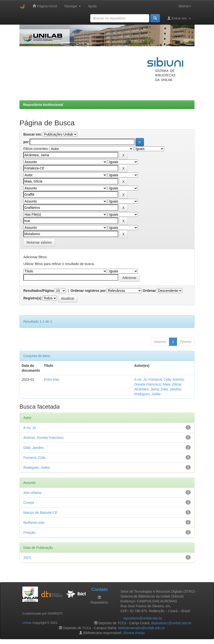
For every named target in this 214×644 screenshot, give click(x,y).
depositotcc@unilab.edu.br (171, 623)
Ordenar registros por (88, 291)
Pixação (29, 533)
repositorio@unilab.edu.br (143, 618)
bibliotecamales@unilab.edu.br (142, 628)
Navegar (73, 6)
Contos (29, 503)
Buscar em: (33, 134)
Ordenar (149, 291)
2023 (27, 558)
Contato (99, 589)
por (26, 142)
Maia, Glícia (172, 384)
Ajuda (92, 6)
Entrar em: (179, 18)
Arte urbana (32, 493)
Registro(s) (32, 298)
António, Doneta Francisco (43, 438)
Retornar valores (39, 242)
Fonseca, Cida (160, 379)
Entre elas (51, 379)
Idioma (185, 6)
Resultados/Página (39, 291)
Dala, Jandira (171, 389)
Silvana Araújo (134, 633)
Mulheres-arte (34, 523)
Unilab (27, 623)
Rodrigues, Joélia (147, 394)
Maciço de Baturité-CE (40, 513)
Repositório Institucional (43, 105)
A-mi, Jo (140, 379)
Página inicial (45, 6)
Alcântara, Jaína (147, 389)
